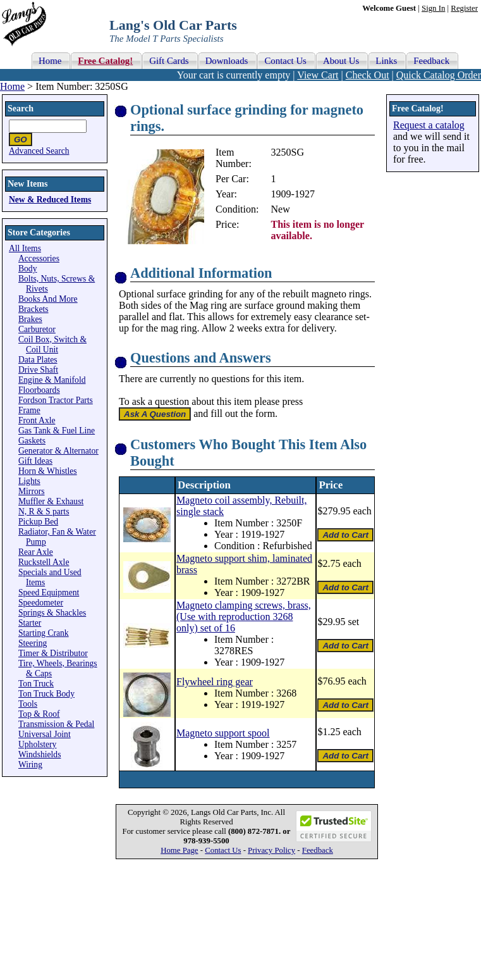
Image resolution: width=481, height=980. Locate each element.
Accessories (39, 258)
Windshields (40, 754)
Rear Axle (36, 552)
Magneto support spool (223, 733)
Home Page (179, 850)
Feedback (318, 850)
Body (27, 269)
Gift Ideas (35, 461)
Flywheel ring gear (215, 682)
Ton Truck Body (46, 694)
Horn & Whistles (48, 471)
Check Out (368, 75)
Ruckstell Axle (44, 562)
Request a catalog (429, 125)
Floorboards (39, 390)
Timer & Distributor (53, 653)
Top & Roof (39, 714)
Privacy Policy (271, 850)
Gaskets (32, 441)
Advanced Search (39, 151)
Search (21, 109)
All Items (25, 248)
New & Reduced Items (50, 200)
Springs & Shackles (52, 613)
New (281, 209)
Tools (28, 704)
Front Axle (37, 420)
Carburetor (37, 329)
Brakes (30, 319)
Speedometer (41, 603)
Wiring (30, 765)
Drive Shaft (38, 370)
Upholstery (37, 744)
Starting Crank (44, 633)
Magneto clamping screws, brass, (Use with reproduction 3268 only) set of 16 (244, 617)
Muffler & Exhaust (51, 501)
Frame (29, 410)
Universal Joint (45, 734)
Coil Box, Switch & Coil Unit (52, 344)
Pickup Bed (38, 522)
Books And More (48, 299)
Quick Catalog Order (439, 75)
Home (12, 86)
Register (464, 8)
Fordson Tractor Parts (56, 400)
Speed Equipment (49, 592)
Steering (33, 643)
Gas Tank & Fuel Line (57, 431)
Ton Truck (36, 684)
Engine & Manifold (52, 380)
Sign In (433, 8)
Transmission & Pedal (56, 724)
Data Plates (38, 360)
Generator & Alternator (58, 451)
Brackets (33, 309)
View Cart (318, 75)
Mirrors (32, 491)
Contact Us (223, 850)
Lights (29, 481)
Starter (30, 623)
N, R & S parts (44, 512)
